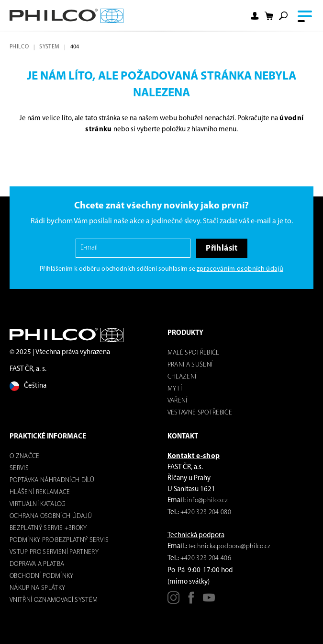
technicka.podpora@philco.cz (230, 546)
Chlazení (182, 377)
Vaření (178, 401)
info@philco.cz (208, 500)
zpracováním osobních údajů (240, 269)
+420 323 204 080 (206, 512)
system (49, 47)
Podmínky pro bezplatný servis (59, 540)
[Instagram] (173, 601)
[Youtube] (209, 601)
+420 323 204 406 (206, 558)
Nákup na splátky (37, 588)
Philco (19, 47)
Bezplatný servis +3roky (48, 528)
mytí (175, 389)
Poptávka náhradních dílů (52, 480)
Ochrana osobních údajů (51, 516)
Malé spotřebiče (194, 353)
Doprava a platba (37, 564)
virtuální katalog (38, 504)
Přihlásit (222, 248)
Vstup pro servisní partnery (54, 552)
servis (19, 468)
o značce (25, 456)
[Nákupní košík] (269, 16)
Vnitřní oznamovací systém (54, 600)
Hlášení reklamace (40, 492)
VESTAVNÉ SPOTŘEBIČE (200, 413)
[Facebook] (191, 601)
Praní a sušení (190, 365)
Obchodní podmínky (42, 576)
